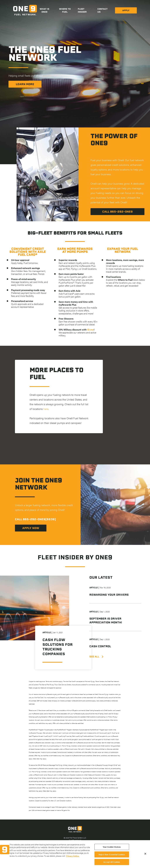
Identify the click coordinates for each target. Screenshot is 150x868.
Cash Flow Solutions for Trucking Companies (58, 647)
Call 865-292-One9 (117, 212)
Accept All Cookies (112, 865)
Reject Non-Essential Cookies (112, 857)
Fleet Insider (82, 10)
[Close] (145, 857)
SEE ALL (96, 657)
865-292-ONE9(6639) (39, 519)
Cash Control (100, 646)
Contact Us (102, 10)
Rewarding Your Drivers (109, 595)
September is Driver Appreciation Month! (106, 620)
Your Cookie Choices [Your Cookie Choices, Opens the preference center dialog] (112, 850)
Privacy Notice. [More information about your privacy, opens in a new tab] (73, 859)
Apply (126, 10)
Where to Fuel (65, 10)
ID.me (90, 330)
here (46, 409)
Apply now (31, 528)
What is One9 (44, 10)
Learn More (25, 84)
